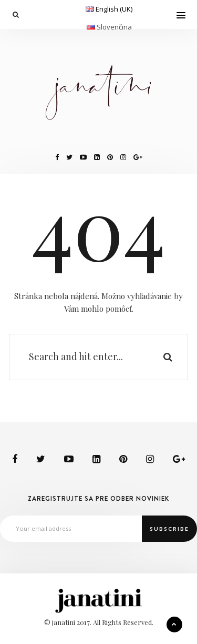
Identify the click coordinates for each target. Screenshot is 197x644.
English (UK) (114, 9)
